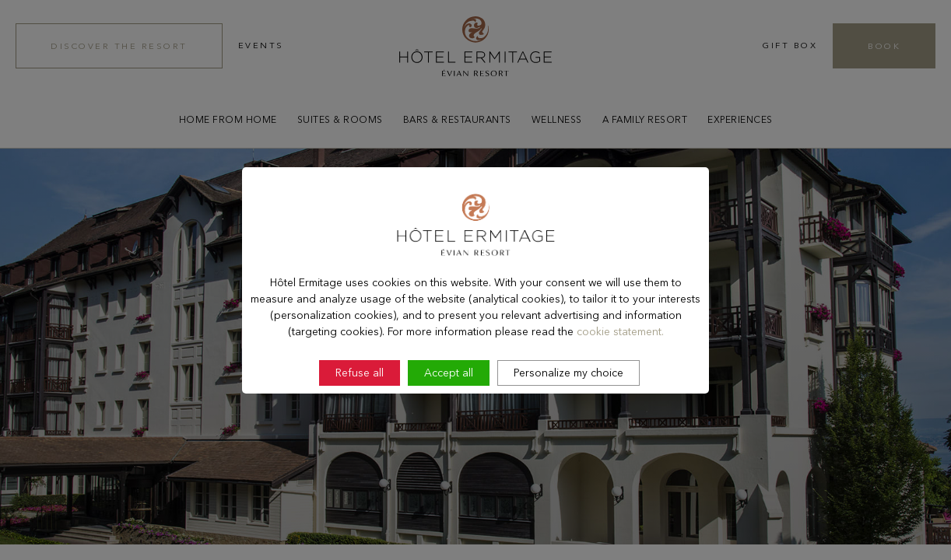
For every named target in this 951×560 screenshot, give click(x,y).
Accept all (449, 414)
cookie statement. (620, 373)
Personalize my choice (568, 414)
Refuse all (360, 414)
